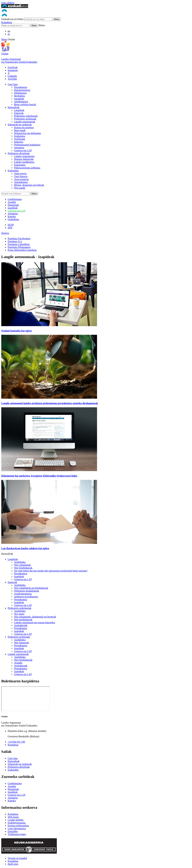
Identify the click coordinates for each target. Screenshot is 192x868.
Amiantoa (19, 148)
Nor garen (19, 614)
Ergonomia (20, 165)
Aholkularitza (21, 102)
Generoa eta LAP (23, 150)
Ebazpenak (13, 205)
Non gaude (20, 188)
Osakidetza (13, 219)
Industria (19, 142)
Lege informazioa (17, 828)
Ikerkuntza (19, 96)
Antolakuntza (21, 182)
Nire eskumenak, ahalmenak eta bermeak (35, 617)
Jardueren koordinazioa (26, 597)
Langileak (19, 110)
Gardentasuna (15, 199)
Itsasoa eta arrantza (24, 127)
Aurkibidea (20, 562)
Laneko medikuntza (24, 162)
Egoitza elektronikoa (18, 826)
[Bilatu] (15, 25)
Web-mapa (13, 817)
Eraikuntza (20, 136)
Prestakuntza (21, 87)
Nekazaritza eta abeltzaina (27, 133)
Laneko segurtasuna (24, 156)
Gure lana (13, 84)
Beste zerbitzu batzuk (25, 104)
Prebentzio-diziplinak (19, 153)
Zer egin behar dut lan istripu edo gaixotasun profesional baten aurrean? (51, 571)
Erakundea (13, 171)
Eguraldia (13, 831)
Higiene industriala (24, 159)
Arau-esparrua (21, 179)
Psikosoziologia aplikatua (27, 168)
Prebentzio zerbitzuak (25, 119)
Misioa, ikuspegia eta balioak (29, 185)
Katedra (12, 216)
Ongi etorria (20, 173)
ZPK (10, 228)
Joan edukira (8, 3)
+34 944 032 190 (16, 742)
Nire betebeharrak (23, 568)
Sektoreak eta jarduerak (20, 125)
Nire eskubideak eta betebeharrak (31, 588)
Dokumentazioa (22, 90)
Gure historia (21, 176)
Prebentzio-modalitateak (26, 591)
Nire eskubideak (22, 565)
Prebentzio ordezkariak (26, 116)
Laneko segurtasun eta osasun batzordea (35, 622)
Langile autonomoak (25, 122)
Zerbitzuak (20, 139)
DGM (11, 225)
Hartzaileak (14, 107)
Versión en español (17, 858)
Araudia (12, 202)
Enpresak (19, 113)
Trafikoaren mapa (17, 834)
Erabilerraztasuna (17, 823)
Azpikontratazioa (23, 594)
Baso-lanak (20, 130)
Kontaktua (7, 22)
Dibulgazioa (20, 93)
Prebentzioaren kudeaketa (27, 145)
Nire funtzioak (21, 643)
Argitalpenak (21, 625)
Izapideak (19, 99)
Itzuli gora (13, 864)
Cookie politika (16, 820)
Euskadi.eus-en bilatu (12, 19)
